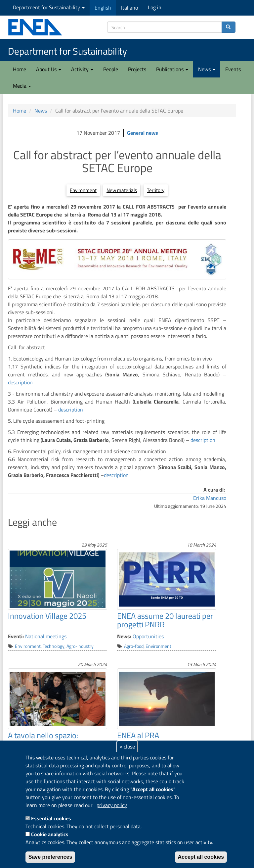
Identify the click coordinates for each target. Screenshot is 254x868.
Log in (155, 7)
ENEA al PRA (138, 735)
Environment (83, 190)
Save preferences (50, 857)
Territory (156, 190)
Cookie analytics (50, 834)
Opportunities (148, 636)
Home (20, 69)
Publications (172, 69)
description (20, 382)
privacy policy (112, 805)
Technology (54, 646)
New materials (122, 190)
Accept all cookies (201, 857)
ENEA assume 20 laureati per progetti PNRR (165, 620)
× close (127, 747)
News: (124, 636)
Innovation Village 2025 (47, 616)
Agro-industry (80, 646)
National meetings (46, 636)
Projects (137, 69)
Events (233, 69)
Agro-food (134, 646)
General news (143, 133)
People (111, 69)
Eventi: (16, 636)
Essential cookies (51, 818)
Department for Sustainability (49, 7)
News (207, 69)
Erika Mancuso (210, 498)
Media (22, 86)
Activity (82, 69)
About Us (49, 69)
